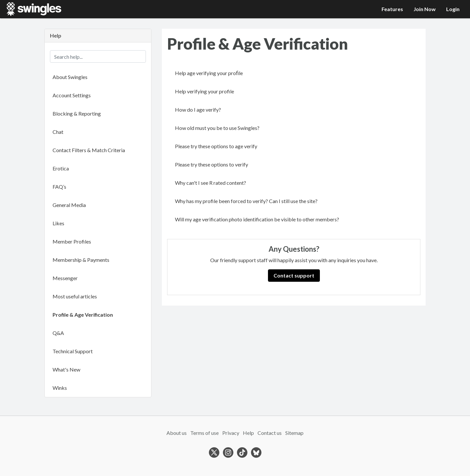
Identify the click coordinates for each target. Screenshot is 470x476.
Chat (58, 132)
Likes (58, 223)
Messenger (65, 278)
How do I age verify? (198, 110)
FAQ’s (59, 187)
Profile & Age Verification (83, 315)
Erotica (61, 168)
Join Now (425, 9)
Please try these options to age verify (216, 146)
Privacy (231, 433)
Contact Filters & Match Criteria (89, 150)
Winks (60, 388)
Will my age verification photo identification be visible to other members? (257, 219)
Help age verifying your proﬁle (209, 73)
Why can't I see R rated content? (211, 183)
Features (392, 9)
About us (177, 433)
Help (248, 433)
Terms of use (204, 433)
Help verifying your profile (204, 91)
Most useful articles (75, 296)
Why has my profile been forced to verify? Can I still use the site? (246, 201)
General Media (69, 205)
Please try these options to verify (211, 164)
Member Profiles (72, 241)
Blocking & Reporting (77, 113)
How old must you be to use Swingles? (217, 128)
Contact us (270, 433)
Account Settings (72, 95)
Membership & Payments (81, 260)
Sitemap (294, 433)
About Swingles (70, 77)
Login (453, 9)
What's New (66, 369)
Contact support (294, 275)
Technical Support (73, 351)
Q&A (58, 333)
